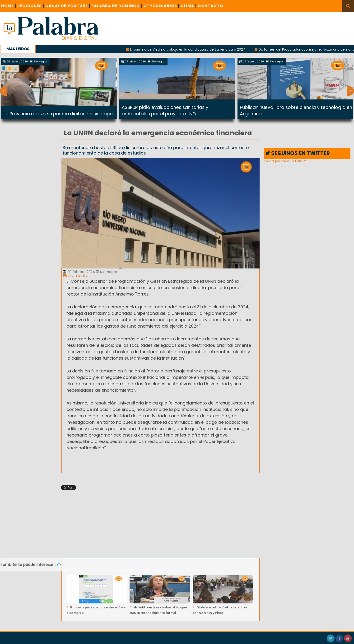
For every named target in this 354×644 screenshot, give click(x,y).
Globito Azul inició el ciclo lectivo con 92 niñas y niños (220, 608)
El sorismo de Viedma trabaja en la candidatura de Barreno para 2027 (192, 49)
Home (9, 6)
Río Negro (107, 272)
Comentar (77, 275)
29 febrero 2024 (79, 272)
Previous (4, 91)
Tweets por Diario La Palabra (285, 161)
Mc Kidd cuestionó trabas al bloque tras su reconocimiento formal (158, 608)
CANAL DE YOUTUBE (68, 6)
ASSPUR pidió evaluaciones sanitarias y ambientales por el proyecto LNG (165, 111)
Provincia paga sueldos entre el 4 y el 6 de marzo (96, 608)
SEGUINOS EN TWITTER (298, 153)
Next (350, 91)
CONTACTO (210, 6)
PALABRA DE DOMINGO (117, 6)
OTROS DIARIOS (161, 6)
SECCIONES (31, 6)
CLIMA (189, 6)
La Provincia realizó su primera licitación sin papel (59, 114)
